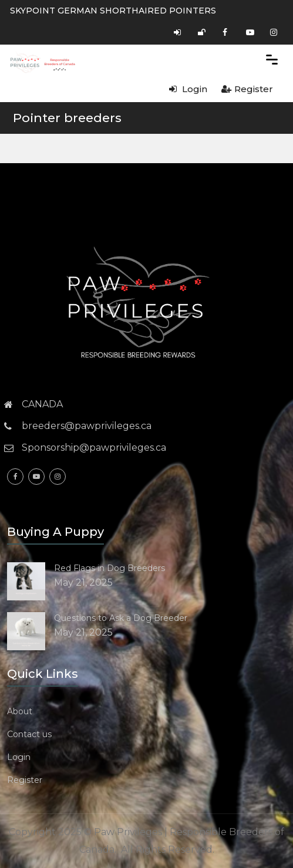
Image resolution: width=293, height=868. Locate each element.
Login (188, 89)
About (20, 711)
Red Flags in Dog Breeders (110, 568)
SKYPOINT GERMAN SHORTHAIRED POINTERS (113, 11)
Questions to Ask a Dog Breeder (121, 618)
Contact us (29, 734)
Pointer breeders (67, 118)
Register (247, 89)
